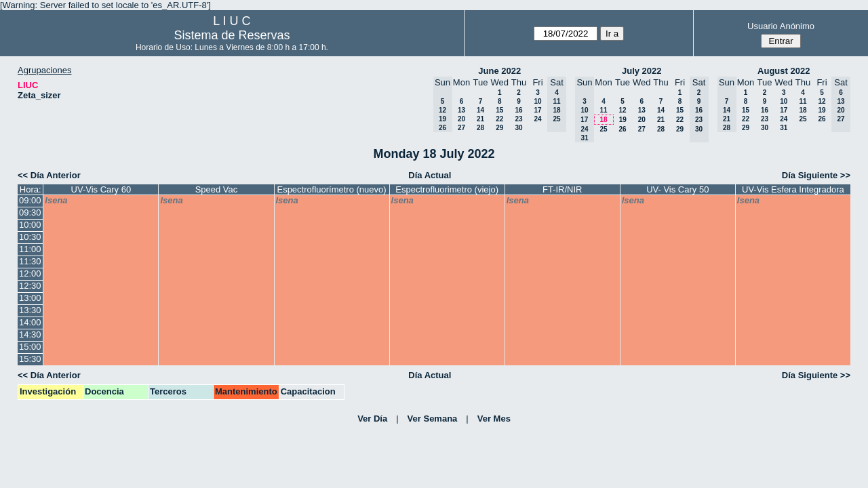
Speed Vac (217, 189)
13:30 (30, 310)
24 (537, 119)
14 (480, 110)
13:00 (30, 298)
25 (603, 129)
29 (499, 128)
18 (603, 120)
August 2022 (784, 71)
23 (518, 119)
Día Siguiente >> (816, 175)
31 (784, 128)
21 (480, 119)
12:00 (30, 273)
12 (622, 110)
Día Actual (430, 175)
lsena (56, 200)
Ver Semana (433, 419)
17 (537, 110)
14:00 (30, 322)
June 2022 (499, 71)
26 (622, 129)
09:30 (30, 212)
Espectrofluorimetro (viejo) (447, 189)
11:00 (30, 249)
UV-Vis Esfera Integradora (793, 189)
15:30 (30, 359)
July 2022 (642, 71)
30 (518, 128)
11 (603, 110)
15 (499, 110)
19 (623, 120)
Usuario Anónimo (781, 26)
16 (518, 110)
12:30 (30, 286)
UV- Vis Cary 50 (677, 189)
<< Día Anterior (49, 175)
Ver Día (372, 419)
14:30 (30, 334)
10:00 (30, 225)
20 (461, 119)
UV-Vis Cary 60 (101, 189)
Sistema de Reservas (232, 35)
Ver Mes (494, 419)
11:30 (30, 261)
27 (461, 128)
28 (480, 128)
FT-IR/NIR (563, 189)
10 (537, 101)
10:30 (30, 237)
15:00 (30, 347)
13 (461, 110)
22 (499, 119)
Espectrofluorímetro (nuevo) (331, 189)
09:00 (30, 200)
